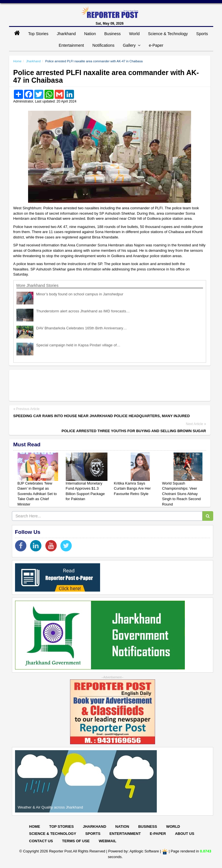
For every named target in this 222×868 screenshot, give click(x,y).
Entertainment (71, 45)
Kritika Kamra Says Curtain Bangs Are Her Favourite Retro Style (132, 489)
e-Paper (156, 45)
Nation (90, 34)
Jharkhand (66, 34)
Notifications (103, 45)
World (134, 34)
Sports (202, 34)
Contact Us (41, 841)
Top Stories (38, 34)
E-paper (158, 834)
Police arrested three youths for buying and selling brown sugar (134, 431)
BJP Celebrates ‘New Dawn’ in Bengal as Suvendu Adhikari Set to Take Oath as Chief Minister (37, 494)
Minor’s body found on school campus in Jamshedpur (80, 294)
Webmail (107, 841)
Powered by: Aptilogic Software (134, 851)
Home (17, 61)
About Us (185, 834)
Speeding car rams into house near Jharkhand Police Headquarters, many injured (102, 416)
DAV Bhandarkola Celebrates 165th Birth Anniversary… (82, 328)
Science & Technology (168, 34)
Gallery (132, 45)
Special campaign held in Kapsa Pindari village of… (78, 345)
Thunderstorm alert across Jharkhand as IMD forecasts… (83, 311)
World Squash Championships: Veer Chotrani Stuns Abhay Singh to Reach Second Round (182, 494)
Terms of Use (76, 841)
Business (113, 34)
